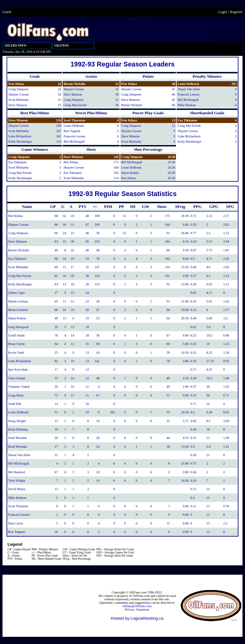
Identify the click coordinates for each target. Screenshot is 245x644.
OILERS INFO (16, 45)
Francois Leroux (188, 94)
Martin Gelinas (18, 301)
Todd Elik (15, 404)
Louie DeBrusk (188, 84)
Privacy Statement (137, 610)
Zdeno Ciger (17, 293)
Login (223, 12)
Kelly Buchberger (20, 142)
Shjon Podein (130, 173)
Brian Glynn (16, 344)
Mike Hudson (187, 105)
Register (236, 12)
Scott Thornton (74, 120)
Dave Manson (18, 105)
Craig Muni (16, 395)
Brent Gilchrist (18, 310)
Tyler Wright (17, 481)
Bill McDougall (188, 100)
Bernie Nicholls (74, 84)
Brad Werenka (18, 447)
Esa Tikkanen (187, 120)
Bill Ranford (17, 472)
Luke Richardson (20, 136)
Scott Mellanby (19, 100)
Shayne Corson (19, 94)
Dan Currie (16, 523)
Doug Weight (17, 421)
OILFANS (62, 45)
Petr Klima (16, 84)
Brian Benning (18, 429)
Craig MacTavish (75, 105)
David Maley (17, 489)
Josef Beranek (17, 438)
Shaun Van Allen (189, 89)
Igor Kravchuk (18, 369)
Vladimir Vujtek (19, 387)
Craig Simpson (18, 89)
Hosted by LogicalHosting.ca (137, 618)
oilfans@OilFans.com (137, 606)
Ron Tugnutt (72, 131)
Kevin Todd (16, 353)
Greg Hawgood (18, 327)
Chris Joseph (17, 378)
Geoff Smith (16, 335)
